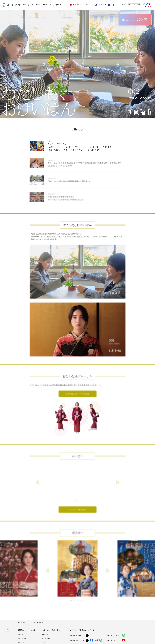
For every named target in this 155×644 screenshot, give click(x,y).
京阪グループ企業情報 (134, 5)
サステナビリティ (48, 642)
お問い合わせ (100, 5)
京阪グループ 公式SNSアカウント (82, 630)
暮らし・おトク (23, 642)
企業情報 (45, 635)
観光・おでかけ (23, 638)
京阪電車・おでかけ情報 (26, 630)
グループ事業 (46, 638)
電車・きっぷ (22, 635)
